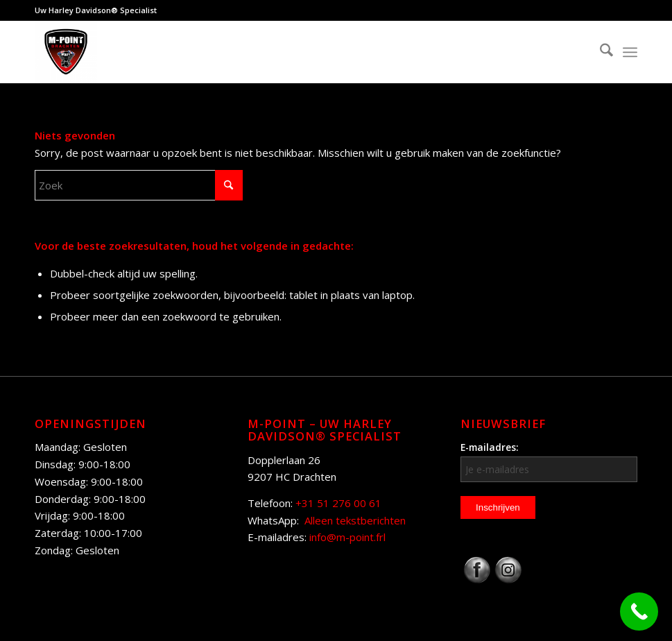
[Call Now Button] (639, 612)
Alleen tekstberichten (355, 520)
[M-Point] (66, 52)
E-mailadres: (549, 461)
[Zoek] (600, 52)
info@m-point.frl (347, 537)
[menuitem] (600, 52)
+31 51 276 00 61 (338, 503)
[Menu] (630, 52)
